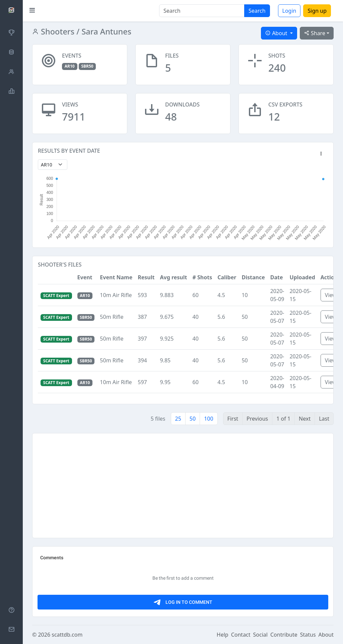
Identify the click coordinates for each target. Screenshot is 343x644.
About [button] (277, 33)
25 (178, 419)
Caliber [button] (227, 277)
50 (193, 419)
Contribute (284, 635)
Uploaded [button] (302, 277)
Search (257, 11)
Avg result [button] (173, 277)
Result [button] (146, 277)
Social (260, 635)
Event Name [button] (116, 277)
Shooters (57, 31)
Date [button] (277, 277)
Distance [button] (253, 277)
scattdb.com (67, 635)
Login (289, 11)
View (331, 295)
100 (209, 419)
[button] (321, 154)
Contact (241, 635)
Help (223, 635)
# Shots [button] (202, 277)
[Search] (202, 11)
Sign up (317, 11)
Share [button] (315, 33)
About (326, 635)
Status (308, 635)
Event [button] (85, 277)
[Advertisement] (183, 486)
